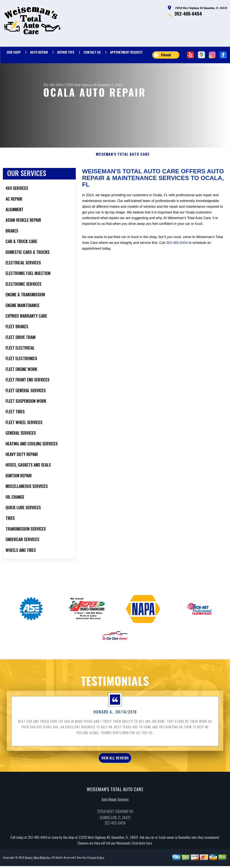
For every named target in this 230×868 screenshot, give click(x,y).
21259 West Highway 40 (81, 85)
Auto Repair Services (115, 811)
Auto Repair (39, 52)
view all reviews (115, 768)
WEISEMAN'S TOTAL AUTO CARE (123, 164)
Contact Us (92, 52)
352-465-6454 (188, 13)
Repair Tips (66, 52)
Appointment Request (126, 52)
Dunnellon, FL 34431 (110, 85)
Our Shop (14, 52)
